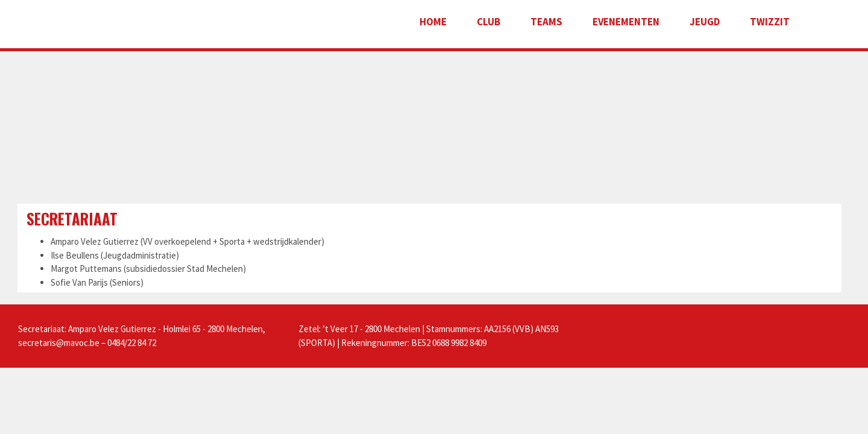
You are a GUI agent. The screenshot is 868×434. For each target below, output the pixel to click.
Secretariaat (72, 219)
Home (433, 22)
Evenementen (626, 22)
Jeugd (705, 22)
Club (489, 22)
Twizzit (770, 22)
